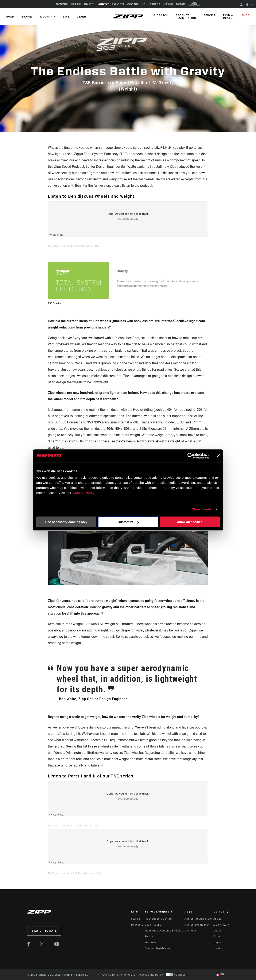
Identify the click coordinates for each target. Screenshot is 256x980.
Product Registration (187, 17)
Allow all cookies (190, 522)
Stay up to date (44, 931)
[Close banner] (218, 456)
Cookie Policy (83, 493)
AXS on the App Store (198, 919)
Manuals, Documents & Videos (164, 931)
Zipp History (221, 925)
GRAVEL (27, 17)
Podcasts (137, 925)
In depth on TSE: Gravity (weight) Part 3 (81, 246)
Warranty (150, 942)
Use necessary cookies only (66, 522)
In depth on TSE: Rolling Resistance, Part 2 (82, 873)
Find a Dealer (229, 17)
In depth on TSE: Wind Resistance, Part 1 (82, 826)
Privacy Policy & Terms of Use (117, 975)
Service (210, 16)
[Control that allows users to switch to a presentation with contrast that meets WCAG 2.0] (177, 975)
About (217, 919)
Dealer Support (154, 925)
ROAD (10, 17)
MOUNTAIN (48, 17)
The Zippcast (54, 246)
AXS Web (190, 931)
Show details (202, 509)
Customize (128, 522)
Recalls (149, 937)
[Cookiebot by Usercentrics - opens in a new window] (191, 456)
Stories (135, 919)
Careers (218, 937)
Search (163, 16)
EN (249, 5)
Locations (220, 948)
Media (217, 931)
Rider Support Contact (159, 919)
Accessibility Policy (151, 975)
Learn (81, 17)
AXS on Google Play (197, 925)
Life (66, 17)
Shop (246, 16)
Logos (217, 942)
